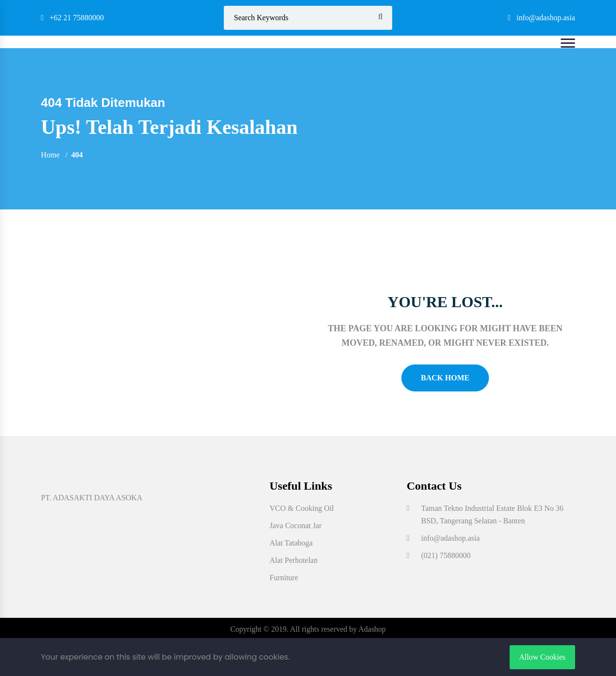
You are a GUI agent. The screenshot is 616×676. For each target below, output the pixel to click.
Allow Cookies (542, 657)
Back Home (445, 378)
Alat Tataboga (291, 543)
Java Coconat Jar (295, 526)
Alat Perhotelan (294, 560)
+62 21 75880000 (72, 18)
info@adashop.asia (541, 18)
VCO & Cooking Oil (302, 508)
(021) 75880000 (446, 555)
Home (50, 155)
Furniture (284, 578)
